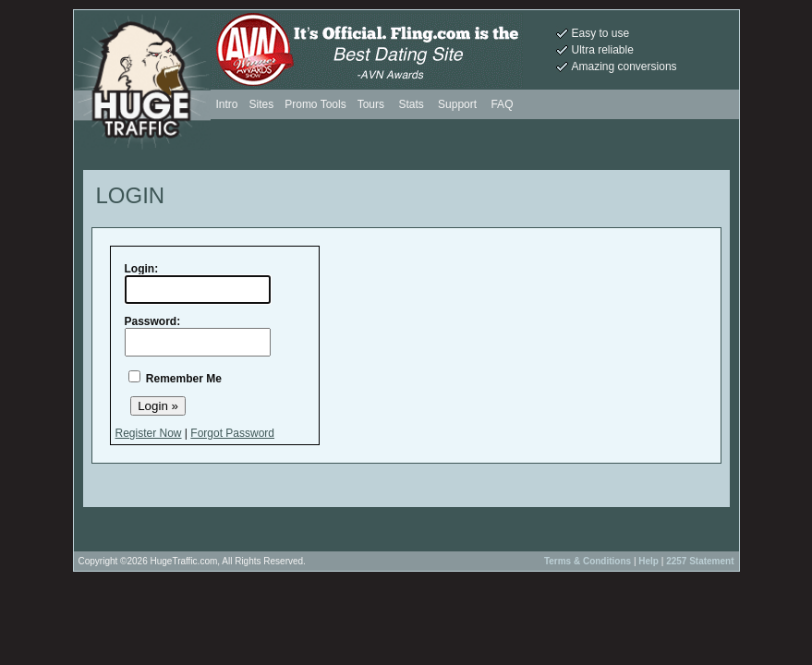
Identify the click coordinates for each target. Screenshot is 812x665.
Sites (262, 104)
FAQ (502, 104)
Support (457, 104)
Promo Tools (315, 104)
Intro (227, 104)
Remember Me (184, 379)
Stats (411, 104)
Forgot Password (232, 433)
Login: (142, 269)
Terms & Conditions (588, 561)
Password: (153, 321)
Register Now (149, 433)
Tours (373, 104)
